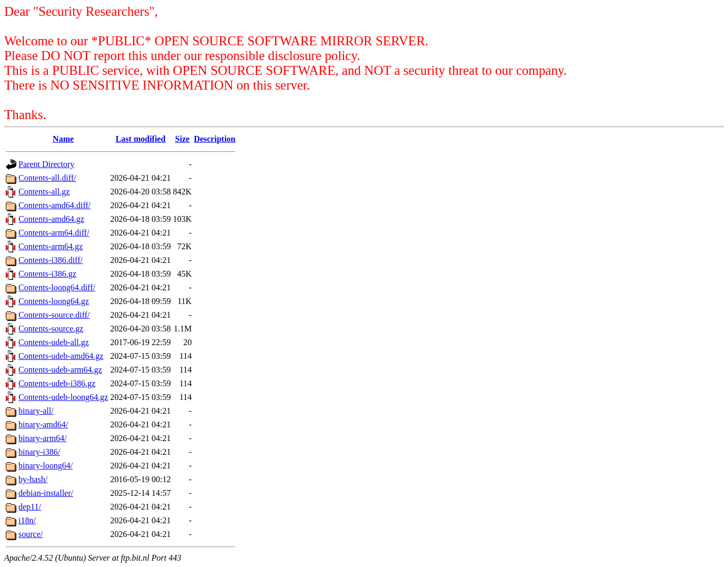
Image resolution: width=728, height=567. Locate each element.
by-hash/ (33, 479)
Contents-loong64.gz (54, 301)
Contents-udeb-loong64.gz (63, 397)
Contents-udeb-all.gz (54, 342)
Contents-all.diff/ (47, 178)
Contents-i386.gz (47, 274)
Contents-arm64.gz (51, 246)
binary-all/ (36, 411)
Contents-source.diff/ (54, 315)
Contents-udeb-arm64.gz (60, 370)
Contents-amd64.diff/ (55, 205)
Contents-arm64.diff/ (54, 233)
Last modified (140, 139)
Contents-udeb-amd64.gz (61, 356)
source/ (31, 534)
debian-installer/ (46, 493)
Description (215, 139)
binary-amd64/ (43, 424)
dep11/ (30, 507)
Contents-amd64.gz (51, 219)
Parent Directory (46, 164)
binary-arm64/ (43, 438)
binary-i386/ (39, 452)
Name (63, 139)
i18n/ (27, 520)
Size (182, 139)
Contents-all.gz (44, 192)
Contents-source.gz (51, 329)
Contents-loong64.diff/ (57, 287)
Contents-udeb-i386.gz (57, 383)
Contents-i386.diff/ (51, 260)
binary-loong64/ (46, 466)
